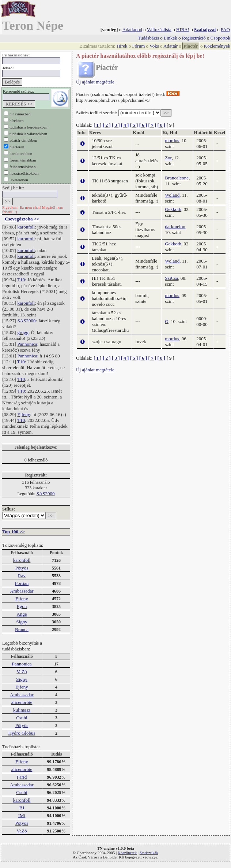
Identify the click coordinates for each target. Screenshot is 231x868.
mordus (172, 140)
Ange (22, 614)
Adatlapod (132, 29)
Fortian (22, 583)
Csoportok (220, 38)
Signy (22, 622)
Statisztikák (149, 853)
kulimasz (22, 710)
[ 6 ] (143, 125)
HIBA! (183, 29)
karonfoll (26, 227)
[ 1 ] (98, 125)
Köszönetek (127, 853)
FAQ (225, 29)
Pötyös (22, 568)
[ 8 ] (161, 125)
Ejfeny (24, 414)
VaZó (22, 672)
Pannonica (27, 344)
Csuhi (22, 718)
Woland (172, 195)
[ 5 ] (134, 125)
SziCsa (171, 278)
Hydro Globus (22, 733)
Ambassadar (22, 591)
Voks (154, 46)
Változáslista (159, 29)
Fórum (139, 46)
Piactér (191, 46)
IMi (22, 815)
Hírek (122, 46)
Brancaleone (177, 178)
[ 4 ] (125, 125)
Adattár (171, 46)
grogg (23, 332)
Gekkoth (173, 209)
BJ (22, 808)
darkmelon (175, 227)
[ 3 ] (116, 125)
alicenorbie (22, 702)
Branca (22, 629)
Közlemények (217, 46)
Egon (22, 606)
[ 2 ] (107, 125)
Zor (168, 158)
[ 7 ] (152, 125)
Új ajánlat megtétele (95, 82)
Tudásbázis (148, 38)
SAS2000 (27, 321)
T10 (21, 280)
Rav (22, 576)
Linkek (171, 38)
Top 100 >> (14, 532)
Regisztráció (194, 38)
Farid (22, 777)
